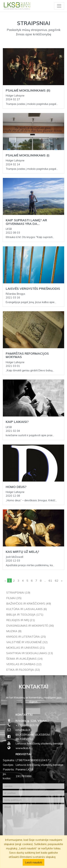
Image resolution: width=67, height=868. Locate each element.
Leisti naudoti (33, 862)
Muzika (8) (14, 631)
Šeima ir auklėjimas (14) (24, 659)
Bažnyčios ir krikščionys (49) (29, 603)
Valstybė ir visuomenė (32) (27, 642)
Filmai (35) (14, 598)
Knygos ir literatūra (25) (26, 637)
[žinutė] (33, 825)
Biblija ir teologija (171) (25, 615)
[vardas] (33, 786)
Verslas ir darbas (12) (24, 664)
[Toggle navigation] (59, 6)
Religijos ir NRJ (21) (21, 620)
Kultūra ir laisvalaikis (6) (27, 609)
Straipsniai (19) (18, 592)
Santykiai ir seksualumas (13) (30, 653)
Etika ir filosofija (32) (23, 670)
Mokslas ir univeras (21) (26, 648)
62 (57, 581)
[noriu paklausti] (33, 800)
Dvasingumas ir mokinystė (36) (30, 626)
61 (50, 581)
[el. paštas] (33, 793)
